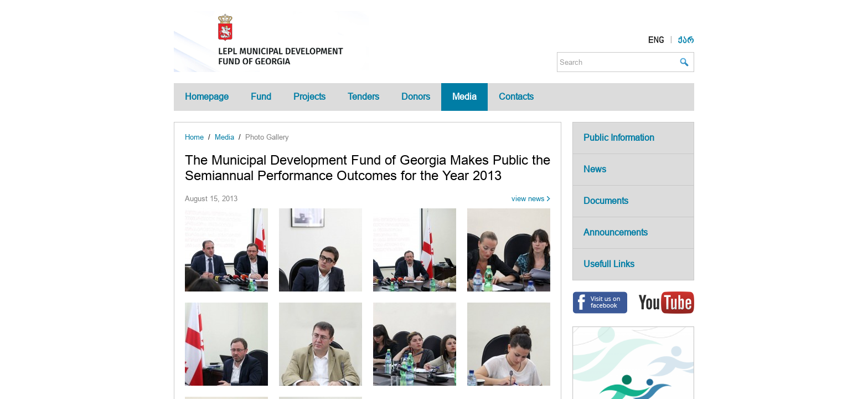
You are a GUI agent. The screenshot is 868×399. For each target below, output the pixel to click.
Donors (416, 97)
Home (194, 137)
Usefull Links (609, 264)
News (595, 169)
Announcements (616, 232)
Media (464, 97)
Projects (309, 97)
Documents (606, 201)
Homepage (207, 97)
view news (528, 199)
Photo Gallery (267, 137)
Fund (261, 97)
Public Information (619, 138)
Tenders (363, 97)
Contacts (516, 97)
